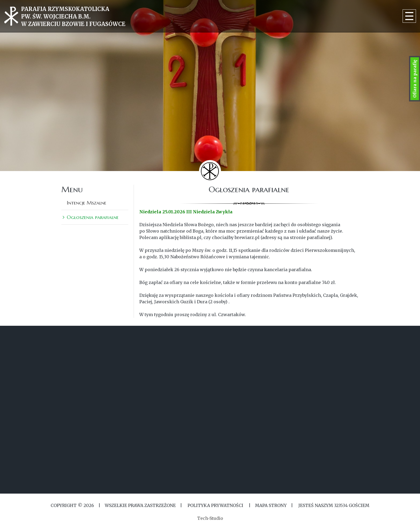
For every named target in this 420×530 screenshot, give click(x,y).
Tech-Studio (210, 518)
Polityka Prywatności (215, 505)
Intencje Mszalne (87, 203)
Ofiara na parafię (415, 79)
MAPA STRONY (271, 505)
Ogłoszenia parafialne (93, 217)
